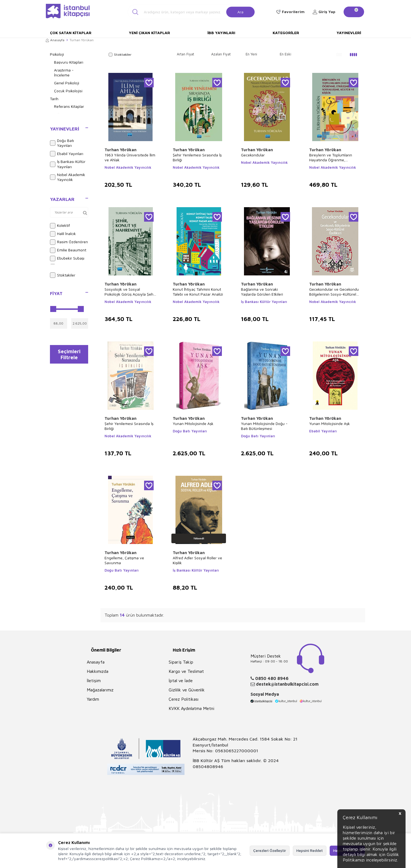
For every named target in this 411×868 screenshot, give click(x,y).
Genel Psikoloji (67, 83)
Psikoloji (57, 54)
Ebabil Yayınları (67, 154)
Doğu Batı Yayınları (62, 143)
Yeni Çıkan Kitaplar (149, 33)
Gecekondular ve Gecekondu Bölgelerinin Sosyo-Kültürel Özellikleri (334, 292)
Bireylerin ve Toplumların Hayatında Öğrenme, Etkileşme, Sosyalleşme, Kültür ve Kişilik (331, 157)
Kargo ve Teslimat (186, 671)
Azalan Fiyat (221, 54)
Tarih (54, 99)
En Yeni (251, 54)
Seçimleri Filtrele (69, 355)
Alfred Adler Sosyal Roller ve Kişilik (197, 560)
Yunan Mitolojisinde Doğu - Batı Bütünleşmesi (264, 426)
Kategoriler (286, 33)
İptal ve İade (181, 680)
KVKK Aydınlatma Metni (191, 708)
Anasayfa (55, 40)
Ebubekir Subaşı (67, 258)
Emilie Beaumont (68, 250)
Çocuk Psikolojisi (68, 91)
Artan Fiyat (185, 54)
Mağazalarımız (100, 690)
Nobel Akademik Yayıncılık (68, 177)
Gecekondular (253, 155)
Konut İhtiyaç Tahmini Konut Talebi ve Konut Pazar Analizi (198, 292)
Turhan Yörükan (120, 150)
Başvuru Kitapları (69, 62)
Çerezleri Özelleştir (270, 850)
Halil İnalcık (63, 234)
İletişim (94, 680)
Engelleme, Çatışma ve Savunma (124, 560)
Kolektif (60, 226)
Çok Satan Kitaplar (71, 33)
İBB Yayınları (221, 33)
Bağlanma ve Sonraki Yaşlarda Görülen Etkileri (262, 292)
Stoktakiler (63, 275)
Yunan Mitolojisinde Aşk (193, 423)
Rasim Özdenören (69, 242)
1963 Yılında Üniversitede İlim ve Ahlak (130, 157)
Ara (240, 12)
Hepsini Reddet (310, 850)
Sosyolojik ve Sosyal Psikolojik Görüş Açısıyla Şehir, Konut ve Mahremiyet (130, 292)
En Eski (285, 54)
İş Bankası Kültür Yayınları (68, 164)
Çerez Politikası (184, 699)
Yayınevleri (349, 33)
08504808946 (208, 766)
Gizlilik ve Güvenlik (187, 690)
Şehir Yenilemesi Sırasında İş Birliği (197, 157)
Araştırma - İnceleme (64, 73)
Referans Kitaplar (69, 106)
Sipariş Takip (181, 662)
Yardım (93, 699)
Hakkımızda (98, 671)
